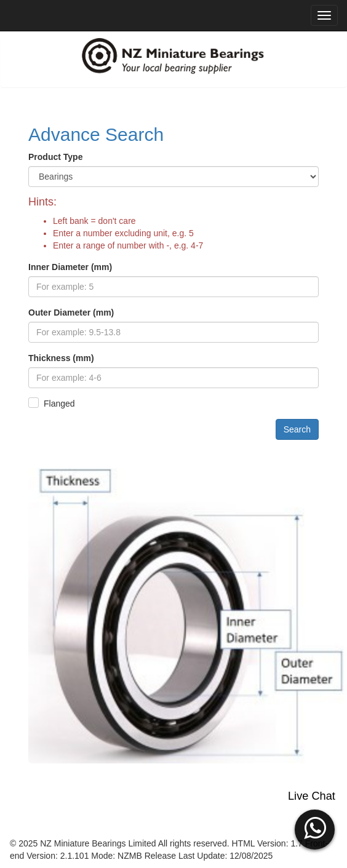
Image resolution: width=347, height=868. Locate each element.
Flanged (59, 404)
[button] (315, 828)
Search (297, 429)
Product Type (55, 157)
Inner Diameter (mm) (70, 267)
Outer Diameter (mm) (71, 313)
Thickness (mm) (61, 358)
